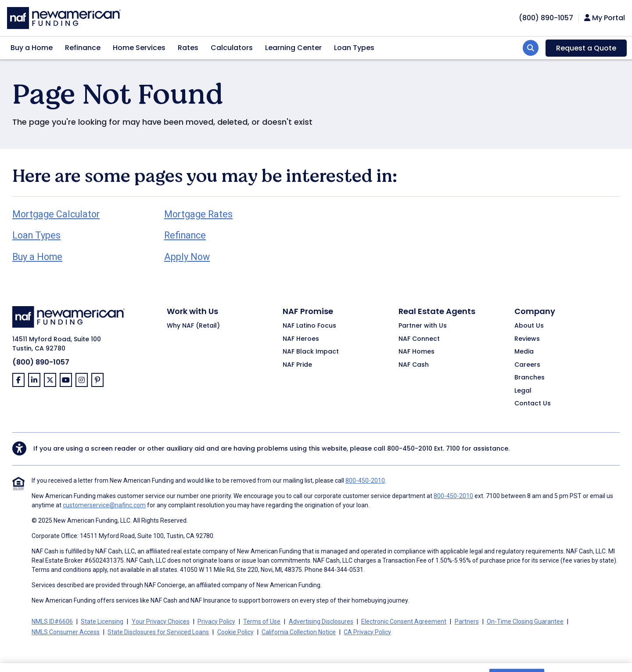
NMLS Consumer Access (66, 632)
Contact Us (533, 404)
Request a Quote (586, 48)
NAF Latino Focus (309, 326)
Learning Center (293, 48)
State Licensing (102, 621)
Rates (188, 48)
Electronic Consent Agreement (404, 621)
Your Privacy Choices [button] (161, 621)
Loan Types (354, 48)
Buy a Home (32, 48)
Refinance (83, 48)
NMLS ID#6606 (52, 621)
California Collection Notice (299, 632)
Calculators (232, 48)
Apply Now (187, 257)
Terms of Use (262, 621)
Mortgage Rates (198, 214)
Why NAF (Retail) (193, 326)
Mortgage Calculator (56, 214)
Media (524, 352)
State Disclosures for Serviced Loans (158, 632)
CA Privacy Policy (367, 632)
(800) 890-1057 (41, 362)
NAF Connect (419, 339)
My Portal (605, 18)
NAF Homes (417, 352)
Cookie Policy (235, 632)
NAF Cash (414, 365)
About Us (529, 326)
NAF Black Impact (311, 352)
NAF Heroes (301, 339)
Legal (523, 391)
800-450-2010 (410, 448)
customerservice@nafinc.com (104, 505)
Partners (467, 621)
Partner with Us (423, 326)
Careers (527, 365)
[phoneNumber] (546, 18)
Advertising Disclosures (321, 621)
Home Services (139, 48)
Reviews (527, 339)
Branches (530, 378)
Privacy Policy (216, 621)
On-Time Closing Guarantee (525, 621)
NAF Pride (297, 365)
